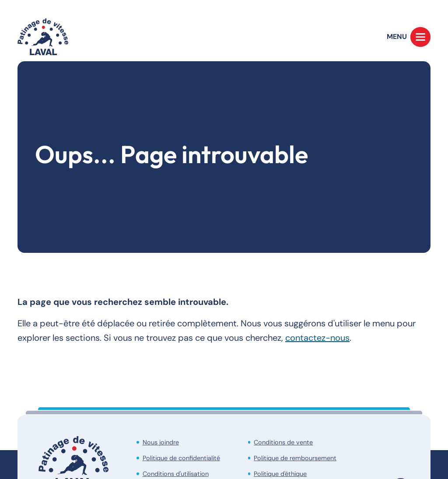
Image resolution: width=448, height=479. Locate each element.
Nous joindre (161, 442)
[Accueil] (43, 37)
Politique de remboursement (295, 458)
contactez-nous (317, 338)
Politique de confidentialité (181, 458)
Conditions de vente (283, 442)
